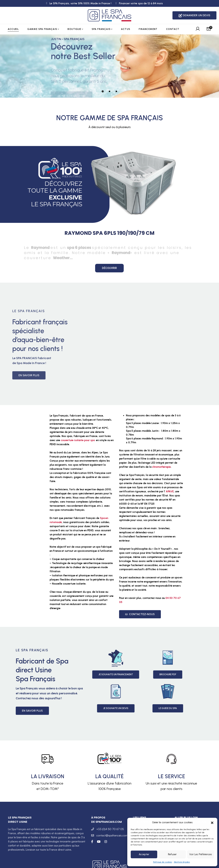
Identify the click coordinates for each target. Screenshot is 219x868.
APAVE (170, 491)
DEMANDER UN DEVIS (194, 15)
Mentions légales (182, 862)
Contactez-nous (140, 614)
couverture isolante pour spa (78, 440)
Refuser (172, 854)
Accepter (144, 854)
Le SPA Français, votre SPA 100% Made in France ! (80, 3)
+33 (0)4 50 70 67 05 (110, 829)
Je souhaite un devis (169, 708)
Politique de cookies (163, 862)
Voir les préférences (201, 854)
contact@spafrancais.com (112, 835)
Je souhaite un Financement (169, 674)
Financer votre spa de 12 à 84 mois (141, 3)
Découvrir (109, 268)
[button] (212, 822)
